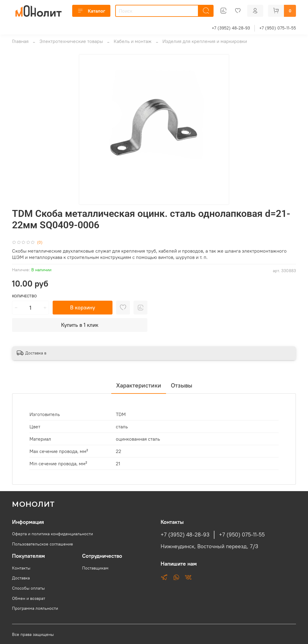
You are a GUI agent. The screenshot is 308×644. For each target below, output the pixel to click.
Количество (24, 296)
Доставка (21, 578)
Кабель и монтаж (133, 41)
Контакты (21, 568)
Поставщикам (95, 568)
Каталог (91, 11)
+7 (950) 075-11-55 (278, 28)
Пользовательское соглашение (43, 544)
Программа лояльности (35, 608)
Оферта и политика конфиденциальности (52, 534)
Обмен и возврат (29, 598)
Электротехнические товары (71, 41)
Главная (20, 41)
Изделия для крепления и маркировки (205, 41)
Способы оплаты (28, 588)
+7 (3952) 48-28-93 (231, 28)
